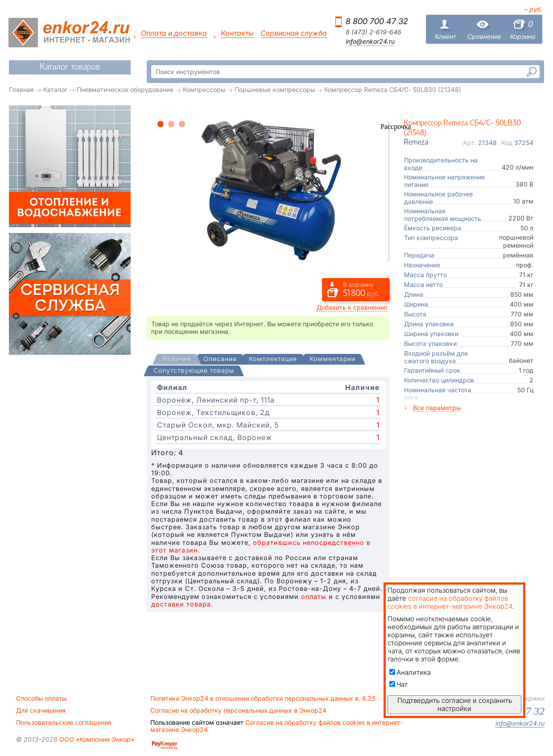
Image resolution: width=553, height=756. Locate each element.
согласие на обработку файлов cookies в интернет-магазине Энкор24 (450, 602)
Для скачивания (41, 710)
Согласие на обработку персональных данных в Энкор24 (238, 710)
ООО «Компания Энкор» (96, 739)
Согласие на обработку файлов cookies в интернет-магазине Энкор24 (276, 726)
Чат (398, 684)
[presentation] (177, 359)
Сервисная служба (294, 33)
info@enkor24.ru (370, 42)
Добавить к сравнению (352, 307)
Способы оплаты (41, 698)
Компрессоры (204, 89)
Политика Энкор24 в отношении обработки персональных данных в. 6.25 (263, 698)
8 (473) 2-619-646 (373, 32)
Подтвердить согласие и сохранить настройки (455, 704)
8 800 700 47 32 (377, 21)
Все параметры (437, 408)
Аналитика (410, 672)
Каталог (55, 89)
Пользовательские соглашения (64, 723)
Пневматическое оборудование (125, 89)
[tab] (177, 360)
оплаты (314, 596)
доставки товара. (182, 604)
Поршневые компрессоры (275, 89)
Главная (21, 89)
